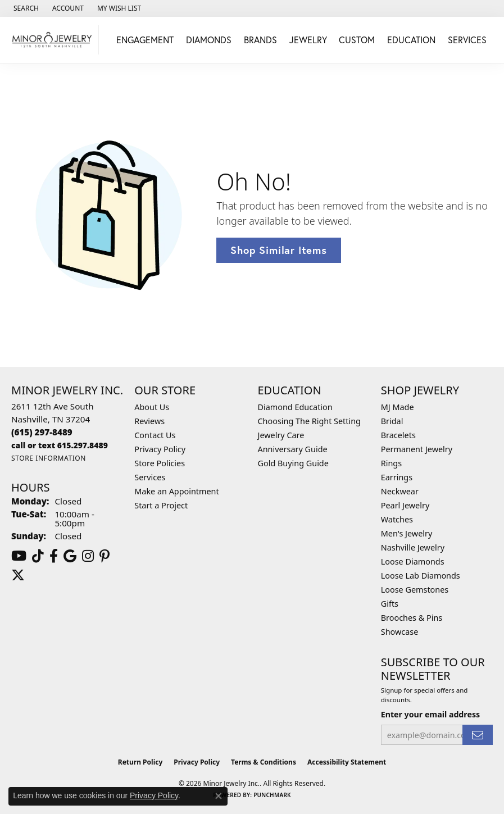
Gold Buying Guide (293, 463)
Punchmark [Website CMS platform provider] (272, 795)
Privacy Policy (160, 449)
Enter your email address (430, 714)
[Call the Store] (42, 432)
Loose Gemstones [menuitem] (415, 590)
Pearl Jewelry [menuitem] (405, 505)
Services (467, 40)
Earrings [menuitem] (397, 477)
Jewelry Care (281, 435)
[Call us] (60, 445)
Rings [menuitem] (391, 463)
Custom (357, 40)
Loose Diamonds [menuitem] (413, 561)
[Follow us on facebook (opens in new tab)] (54, 556)
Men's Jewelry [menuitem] (407, 533)
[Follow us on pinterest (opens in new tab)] (105, 556)
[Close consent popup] (219, 796)
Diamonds (209, 40)
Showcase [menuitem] (400, 632)
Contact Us (155, 435)
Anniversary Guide (293, 449)
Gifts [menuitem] (390, 604)
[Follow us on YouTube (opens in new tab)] (19, 556)
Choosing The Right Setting (309, 421)
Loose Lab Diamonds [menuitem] (421, 576)
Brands (260, 40)
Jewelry (308, 40)
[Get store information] (49, 458)
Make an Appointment (176, 491)
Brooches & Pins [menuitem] (412, 618)
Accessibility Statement (347, 762)
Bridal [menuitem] (392, 421)
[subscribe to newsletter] (478, 735)
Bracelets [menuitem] (398, 435)
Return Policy (140, 762)
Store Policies (160, 463)
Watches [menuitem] (397, 519)
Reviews (149, 421)
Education (411, 40)
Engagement (145, 40)
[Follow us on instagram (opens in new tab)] (88, 556)
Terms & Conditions (264, 762)
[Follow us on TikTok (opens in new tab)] (38, 556)
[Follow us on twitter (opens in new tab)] (18, 575)
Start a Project (161, 505)
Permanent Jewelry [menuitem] (417, 449)
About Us (152, 407)
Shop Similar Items (278, 250)
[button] (25, 8)
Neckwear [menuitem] (400, 491)
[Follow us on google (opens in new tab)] (70, 556)
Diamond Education (295, 407)
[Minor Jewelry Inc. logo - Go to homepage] (52, 40)
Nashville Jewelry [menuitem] (413, 547)
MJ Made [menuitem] (398, 407)
